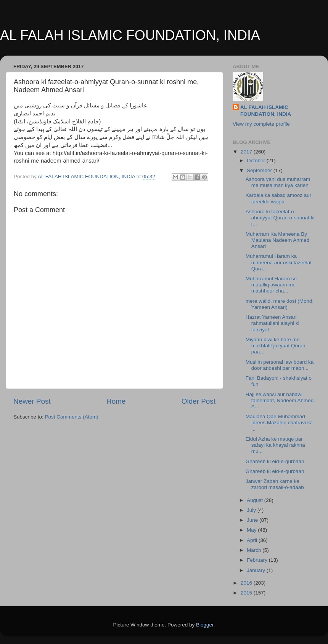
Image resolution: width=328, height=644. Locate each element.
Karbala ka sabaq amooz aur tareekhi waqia (279, 198)
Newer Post (32, 401)
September (260, 170)
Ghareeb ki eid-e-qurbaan (275, 461)
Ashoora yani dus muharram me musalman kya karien (278, 182)
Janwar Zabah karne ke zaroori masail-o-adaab (275, 484)
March (255, 550)
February (258, 560)
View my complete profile (261, 124)
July (252, 510)
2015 (247, 593)
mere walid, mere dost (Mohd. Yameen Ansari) (280, 304)
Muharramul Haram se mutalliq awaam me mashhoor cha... (271, 285)
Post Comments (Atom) (72, 417)
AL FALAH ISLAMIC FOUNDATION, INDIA (130, 35)
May (252, 530)
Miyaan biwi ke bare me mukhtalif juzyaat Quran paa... (276, 346)
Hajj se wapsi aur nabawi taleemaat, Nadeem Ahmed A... (280, 400)
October (257, 161)
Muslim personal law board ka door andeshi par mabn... (280, 365)
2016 (247, 583)
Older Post (199, 401)
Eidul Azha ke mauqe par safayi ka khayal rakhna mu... (275, 445)
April (253, 540)
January (257, 570)
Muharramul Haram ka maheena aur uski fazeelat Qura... (279, 262)
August (256, 500)
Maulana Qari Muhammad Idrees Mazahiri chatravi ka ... (279, 423)
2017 (247, 152)
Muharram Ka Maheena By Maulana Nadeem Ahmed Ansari (277, 240)
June (253, 520)
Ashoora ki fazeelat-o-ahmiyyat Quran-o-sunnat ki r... (280, 218)
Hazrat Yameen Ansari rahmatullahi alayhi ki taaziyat (273, 323)
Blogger (205, 625)
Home (116, 401)
